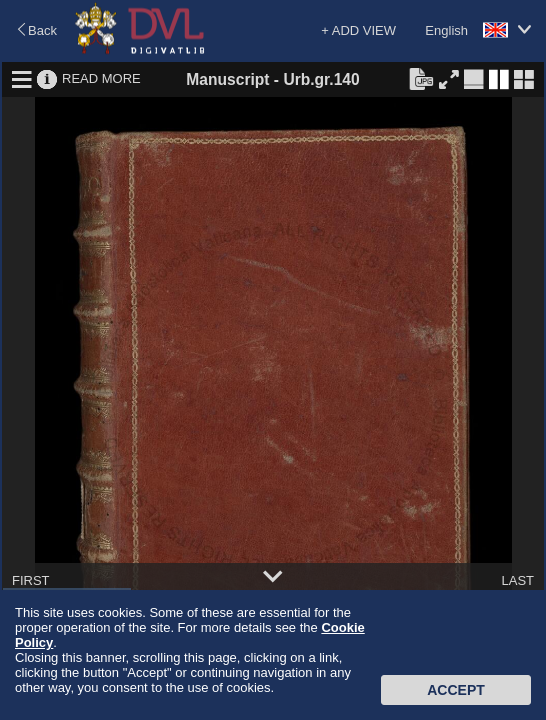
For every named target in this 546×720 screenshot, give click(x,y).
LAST (517, 580)
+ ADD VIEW (358, 30)
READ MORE (101, 78)
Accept (456, 690)
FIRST (31, 580)
